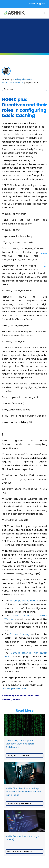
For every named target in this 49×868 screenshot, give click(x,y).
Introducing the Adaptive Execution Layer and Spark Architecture (20, 744)
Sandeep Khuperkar (23, 79)
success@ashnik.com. (14, 689)
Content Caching (20, 634)
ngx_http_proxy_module (24, 601)
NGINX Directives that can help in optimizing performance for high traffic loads (24, 792)
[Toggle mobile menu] (45, 13)
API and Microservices (13, 83)
